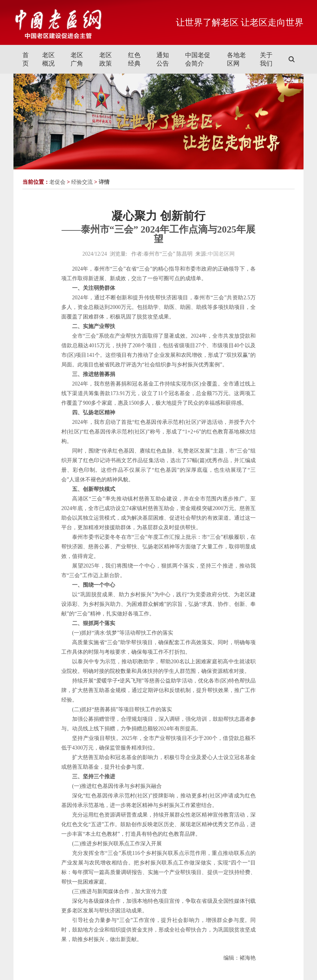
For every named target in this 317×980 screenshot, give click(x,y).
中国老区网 (221, 254)
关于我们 (266, 59)
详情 (104, 182)
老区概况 (48, 59)
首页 (26, 59)
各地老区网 (236, 59)
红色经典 (134, 59)
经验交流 (82, 182)
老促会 (57, 182)
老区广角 (77, 59)
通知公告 (163, 59)
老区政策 (106, 59)
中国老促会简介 (198, 59)
